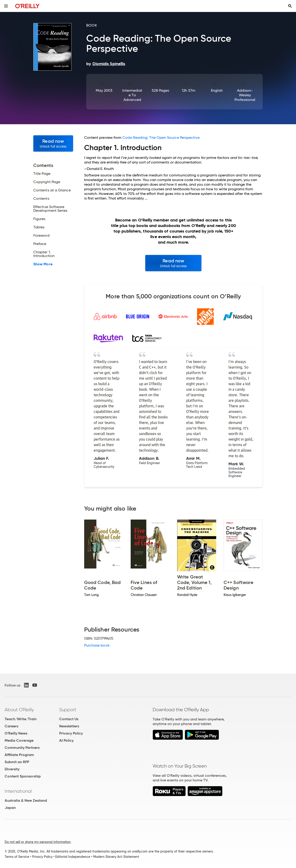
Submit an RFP (17, 762)
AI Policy (66, 740)
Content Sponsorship (23, 776)
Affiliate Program (19, 755)
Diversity (12, 769)
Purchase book (97, 645)
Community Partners (22, 748)
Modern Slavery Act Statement (116, 857)
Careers (11, 726)
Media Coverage (19, 740)
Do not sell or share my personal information (38, 842)
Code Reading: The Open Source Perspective (161, 138)
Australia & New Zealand (26, 800)
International (18, 791)
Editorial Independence (73, 857)
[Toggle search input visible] (290, 6)
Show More (43, 264)
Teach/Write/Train (21, 719)
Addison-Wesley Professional (245, 95)
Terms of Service (17, 857)
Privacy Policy (71, 733)
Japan (10, 808)
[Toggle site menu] (6, 6)
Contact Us (69, 719)
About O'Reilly (19, 710)
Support (68, 710)
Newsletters (69, 726)
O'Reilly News (16, 733)
